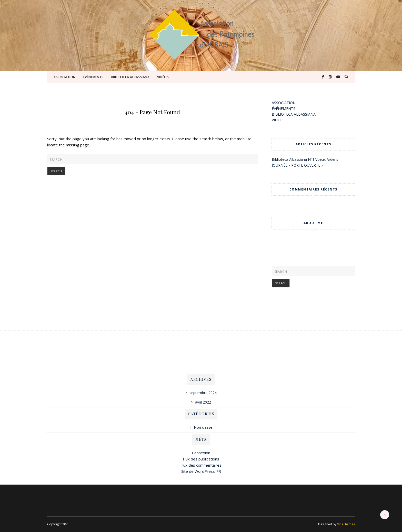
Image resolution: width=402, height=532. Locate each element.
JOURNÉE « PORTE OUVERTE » (297, 165)
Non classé (203, 427)
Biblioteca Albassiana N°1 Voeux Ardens (305, 159)
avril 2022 (203, 402)
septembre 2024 (203, 393)
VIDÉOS (163, 77)
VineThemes (346, 524)
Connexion (201, 453)
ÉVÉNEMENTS (93, 77)
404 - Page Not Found (152, 112)
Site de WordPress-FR (201, 471)
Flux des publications (201, 459)
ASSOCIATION (65, 77)
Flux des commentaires (201, 465)
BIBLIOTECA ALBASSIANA (130, 77)
